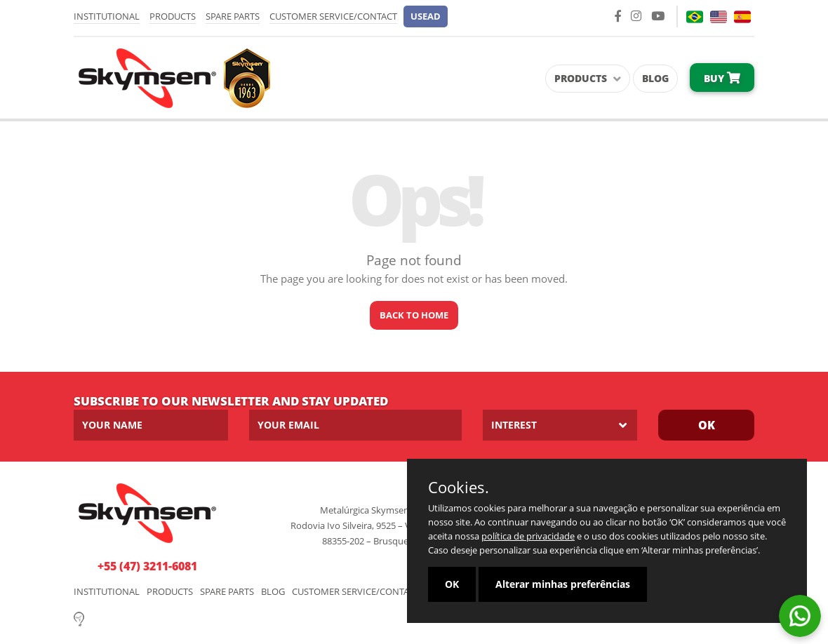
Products (173, 16)
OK (452, 584)
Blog (655, 78)
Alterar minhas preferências (563, 584)
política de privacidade (528, 536)
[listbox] (560, 425)
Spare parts (233, 16)
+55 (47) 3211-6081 (147, 566)
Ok (707, 425)
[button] (426, 16)
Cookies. (459, 487)
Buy (722, 78)
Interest (514, 425)
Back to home (414, 315)
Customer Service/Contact (333, 16)
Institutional (107, 16)
